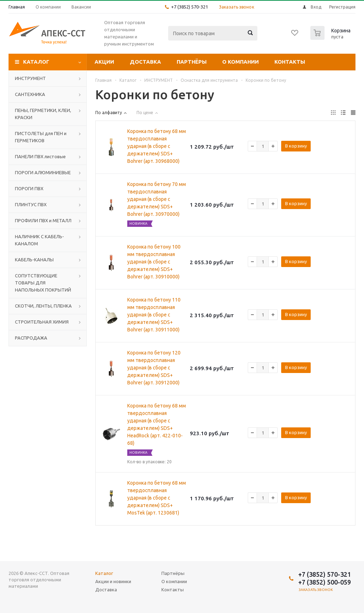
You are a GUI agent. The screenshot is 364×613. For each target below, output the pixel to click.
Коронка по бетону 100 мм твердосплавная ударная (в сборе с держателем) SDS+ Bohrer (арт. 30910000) (154, 262)
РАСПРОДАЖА (31, 338)
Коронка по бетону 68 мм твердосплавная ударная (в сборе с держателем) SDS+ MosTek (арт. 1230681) (157, 498)
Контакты (290, 62)
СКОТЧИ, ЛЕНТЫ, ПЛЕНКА (43, 306)
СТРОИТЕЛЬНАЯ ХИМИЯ (42, 322)
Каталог (36, 62)
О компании (240, 62)
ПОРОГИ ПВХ (29, 188)
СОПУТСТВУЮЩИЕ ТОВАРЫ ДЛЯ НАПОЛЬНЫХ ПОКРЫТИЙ (43, 283)
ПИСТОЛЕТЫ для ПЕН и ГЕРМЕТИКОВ (41, 137)
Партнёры (192, 62)
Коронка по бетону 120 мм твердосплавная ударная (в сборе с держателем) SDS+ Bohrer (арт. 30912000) (154, 368)
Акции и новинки (113, 581)
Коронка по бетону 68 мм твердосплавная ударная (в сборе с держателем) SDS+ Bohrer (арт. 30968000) (157, 146)
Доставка (145, 62)
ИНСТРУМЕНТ (30, 78)
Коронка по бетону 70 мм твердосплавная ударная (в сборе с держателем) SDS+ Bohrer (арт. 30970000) (157, 199)
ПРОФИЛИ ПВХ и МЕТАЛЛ (43, 220)
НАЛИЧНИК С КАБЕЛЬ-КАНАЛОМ (39, 240)
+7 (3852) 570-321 (189, 7)
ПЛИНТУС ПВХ (31, 204)
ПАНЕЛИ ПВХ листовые (40, 156)
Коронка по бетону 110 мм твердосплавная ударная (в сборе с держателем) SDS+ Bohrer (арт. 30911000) (154, 315)
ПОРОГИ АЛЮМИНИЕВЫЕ (43, 172)
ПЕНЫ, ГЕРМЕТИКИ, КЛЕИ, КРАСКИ (43, 114)
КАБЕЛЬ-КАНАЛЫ (34, 260)
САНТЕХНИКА (30, 94)
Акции (104, 62)
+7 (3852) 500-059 (325, 582)
